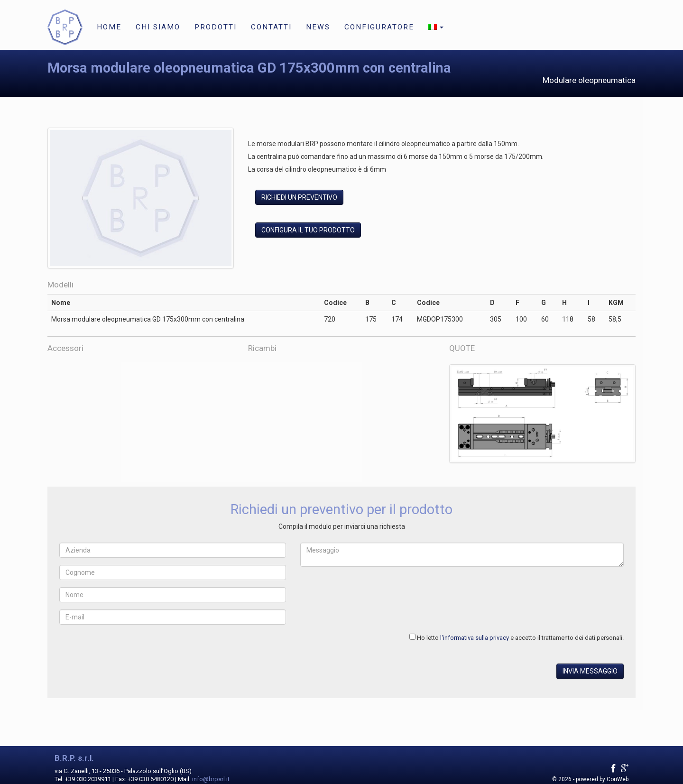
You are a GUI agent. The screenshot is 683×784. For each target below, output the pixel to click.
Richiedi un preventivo (299, 197)
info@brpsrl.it (211, 779)
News (318, 27)
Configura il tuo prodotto (308, 230)
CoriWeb (618, 779)
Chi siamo (158, 27)
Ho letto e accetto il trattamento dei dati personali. (520, 638)
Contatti (271, 27)
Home (109, 27)
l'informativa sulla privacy (475, 638)
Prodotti (216, 27)
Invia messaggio (590, 671)
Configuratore (379, 27)
